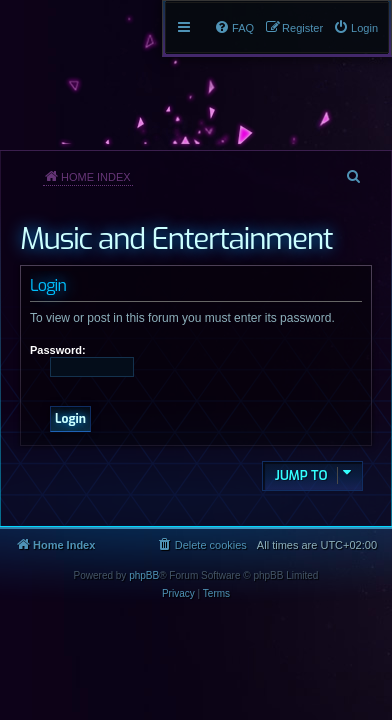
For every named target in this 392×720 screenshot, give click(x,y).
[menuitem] (355, 28)
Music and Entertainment (176, 239)
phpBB (144, 575)
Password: (58, 350)
